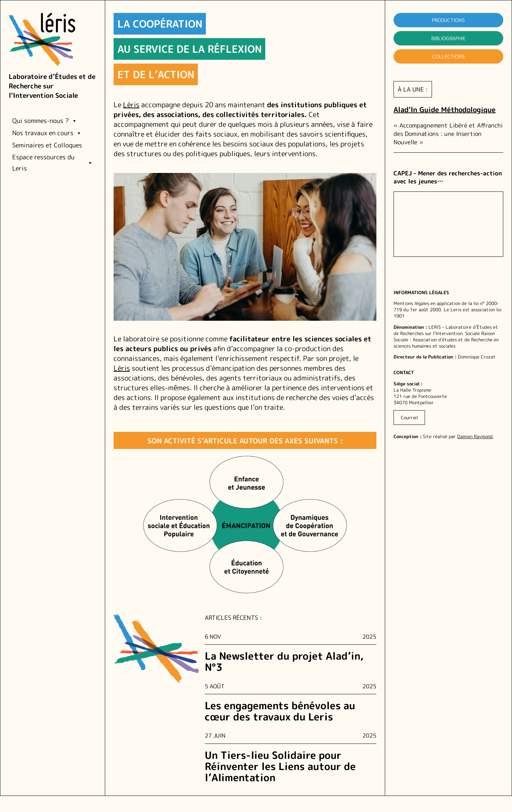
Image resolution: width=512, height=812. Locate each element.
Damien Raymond (475, 436)
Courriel (409, 418)
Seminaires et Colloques (47, 145)
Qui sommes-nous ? (45, 121)
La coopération (160, 24)
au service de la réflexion (190, 49)
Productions (448, 20)
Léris (131, 104)
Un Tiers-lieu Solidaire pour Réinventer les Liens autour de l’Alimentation (280, 766)
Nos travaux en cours (47, 133)
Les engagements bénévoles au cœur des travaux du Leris (280, 711)
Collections (449, 56)
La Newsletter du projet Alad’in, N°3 (284, 662)
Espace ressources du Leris (53, 163)
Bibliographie (448, 38)
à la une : (413, 89)
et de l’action (156, 74)
